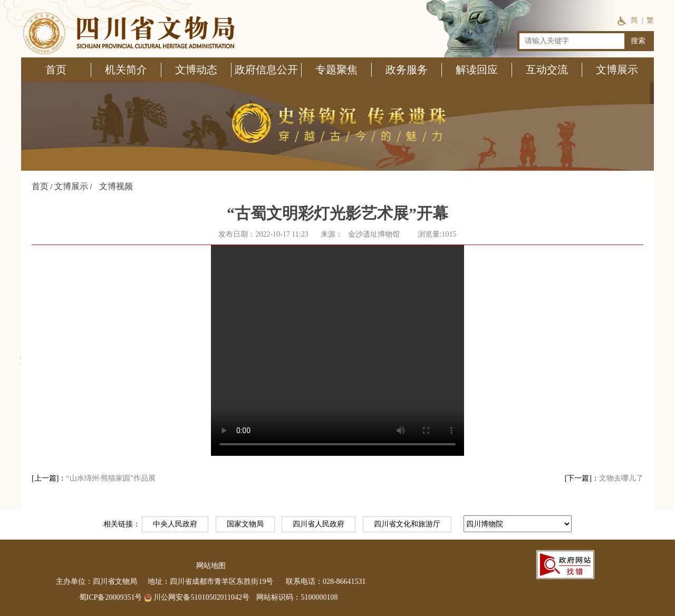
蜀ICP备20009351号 (111, 597)
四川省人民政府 (319, 524)
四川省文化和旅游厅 (407, 524)
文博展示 (71, 186)
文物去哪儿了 (621, 478)
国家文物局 (245, 524)
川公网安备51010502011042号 (197, 597)
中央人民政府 (175, 524)
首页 (40, 186)
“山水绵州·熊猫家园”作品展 (111, 478)
